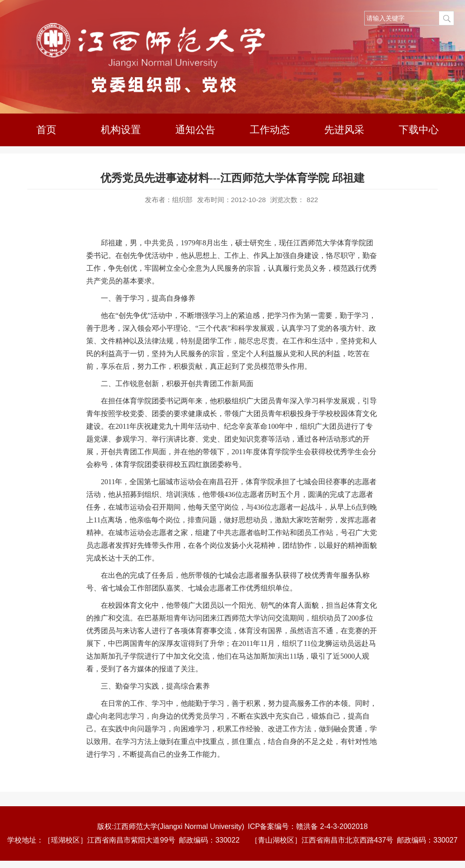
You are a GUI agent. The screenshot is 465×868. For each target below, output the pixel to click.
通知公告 (195, 130)
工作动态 (270, 130)
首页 (46, 130)
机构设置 (121, 130)
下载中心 (419, 130)
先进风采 (344, 130)
